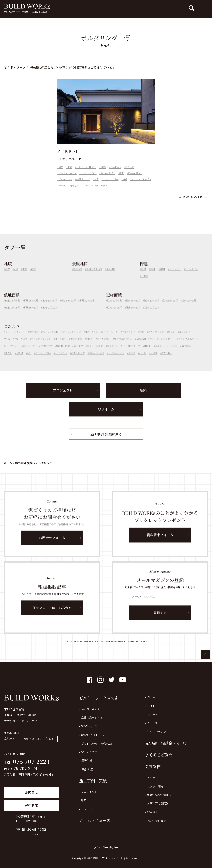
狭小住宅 (78, 352)
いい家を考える (91, 709)
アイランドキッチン (141, 179)
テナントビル (191, 275)
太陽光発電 (76, 344)
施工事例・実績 (24, 463)
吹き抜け (130, 167)
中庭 (7, 344)
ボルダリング (65, 179)
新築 (61, 167)
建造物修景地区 (94, 275)
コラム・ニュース (95, 820)
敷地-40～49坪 (50, 306)
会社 (29, 359)
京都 (70, 167)
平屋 (143, 275)
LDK (175, 352)
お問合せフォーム (52, 543)
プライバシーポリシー (106, 848)
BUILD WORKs (27, 6)
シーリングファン (72, 337)
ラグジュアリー (111, 179)
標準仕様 (86, 761)
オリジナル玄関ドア (86, 167)
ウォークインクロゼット (95, 186)
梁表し (9, 359)
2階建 (103, 167)
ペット (143, 359)
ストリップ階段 (89, 173)
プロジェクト (63, 396)
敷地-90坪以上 (108, 173)
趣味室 (147, 352)
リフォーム (106, 415)
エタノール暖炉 (95, 352)
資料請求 (31, 805)
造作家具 (186, 352)
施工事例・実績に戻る (106, 440)
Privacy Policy (117, 641)
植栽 (125, 179)
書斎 (121, 173)
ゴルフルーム (162, 352)
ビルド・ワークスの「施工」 (97, 744)
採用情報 (153, 812)
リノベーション (116, 359)
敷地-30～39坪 (31, 306)
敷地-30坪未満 (12, 306)
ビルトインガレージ (15, 337)
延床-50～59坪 (170, 306)
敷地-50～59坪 (68, 306)
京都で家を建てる (92, 718)
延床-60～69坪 (189, 306)
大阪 (16, 275)
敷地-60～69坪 (87, 306)
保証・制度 (87, 769)
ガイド (151, 706)
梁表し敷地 (167, 359)
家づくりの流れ (91, 752)
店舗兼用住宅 (63, 352)
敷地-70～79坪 (12, 313)
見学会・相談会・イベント (169, 743)
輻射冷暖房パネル (123, 344)
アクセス (152, 778)
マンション (175, 275)
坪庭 (16, 344)
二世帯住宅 (115, 167)
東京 (33, 275)
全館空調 (141, 344)
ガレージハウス (96, 359)
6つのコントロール (93, 735)
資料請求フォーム (160, 540)
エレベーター (30, 352)
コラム (151, 697)
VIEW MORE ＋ (194, 197)
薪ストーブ (134, 352)
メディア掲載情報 (158, 804)
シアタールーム (110, 337)
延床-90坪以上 (135, 173)
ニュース (152, 723)
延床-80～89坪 (133, 313)
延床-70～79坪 (114, 313)
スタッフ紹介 (155, 787)
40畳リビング (83, 179)
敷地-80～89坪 (31, 313)
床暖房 (62, 186)
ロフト (171, 337)
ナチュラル (61, 359)
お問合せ (31, 792)
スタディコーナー (68, 173)
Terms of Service (135, 641)
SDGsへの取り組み (159, 795)
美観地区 (74, 186)
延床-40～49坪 (152, 306)
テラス (132, 359)
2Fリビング (185, 337)
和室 (96, 179)
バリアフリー (12, 352)
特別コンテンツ (157, 732)
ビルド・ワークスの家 (99, 698)
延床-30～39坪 (133, 306)
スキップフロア (156, 337)
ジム (96, 337)
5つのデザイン (90, 726)
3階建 (162, 275)
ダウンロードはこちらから (52, 613)
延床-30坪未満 (114, 306)
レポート (153, 715)
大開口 (153, 359)
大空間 (19, 359)
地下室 (145, 282)
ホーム (8, 463)
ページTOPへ (206, 654)
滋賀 (7, 275)
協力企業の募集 (157, 821)
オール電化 (61, 344)
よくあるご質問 (159, 755)
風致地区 (111, 275)
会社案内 (153, 766)
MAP (51, 739)
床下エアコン (104, 344)
